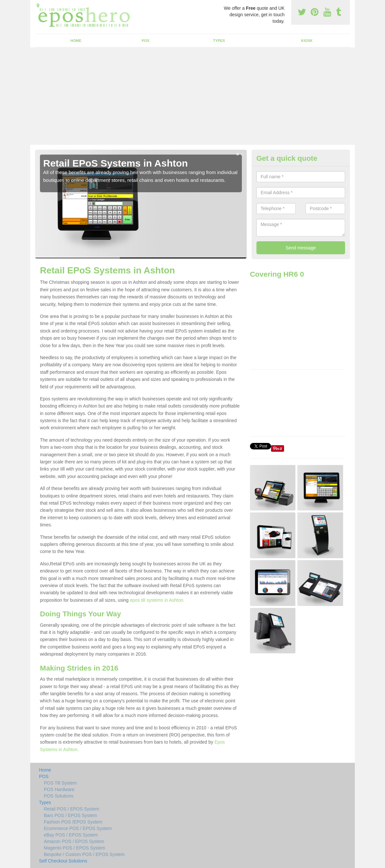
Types (219, 41)
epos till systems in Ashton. (157, 600)
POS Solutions (59, 796)
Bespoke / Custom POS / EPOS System (84, 854)
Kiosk (307, 41)
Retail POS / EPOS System (71, 809)
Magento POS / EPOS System (75, 848)
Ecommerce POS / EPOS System (78, 828)
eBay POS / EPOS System (71, 835)
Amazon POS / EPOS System (74, 841)
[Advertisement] (192, 96)
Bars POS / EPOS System (70, 815)
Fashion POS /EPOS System (73, 822)
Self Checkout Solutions (63, 861)
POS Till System (60, 783)
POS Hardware (59, 789)
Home (76, 41)
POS (146, 41)
